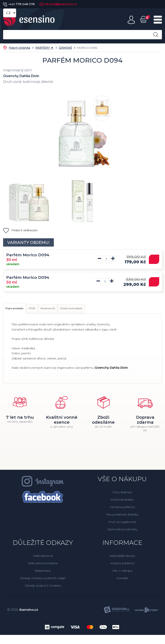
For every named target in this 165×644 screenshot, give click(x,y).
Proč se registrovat (122, 524)
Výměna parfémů (122, 509)
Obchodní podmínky (122, 532)
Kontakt (122, 580)
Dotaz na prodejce (107, 310)
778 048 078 (19, 4)
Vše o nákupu (122, 573)
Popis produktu (21, 310)
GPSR (48, 310)
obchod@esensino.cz (58, 4)
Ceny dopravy (122, 494)
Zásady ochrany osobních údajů (43, 580)
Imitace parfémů (122, 565)
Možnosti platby (122, 502)
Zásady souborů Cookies (43, 588)
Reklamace (43, 573)
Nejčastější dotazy (122, 558)
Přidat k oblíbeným (20, 230)
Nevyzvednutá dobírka (122, 517)
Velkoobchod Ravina (43, 565)
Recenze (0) (72, 310)
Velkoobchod (43, 558)
